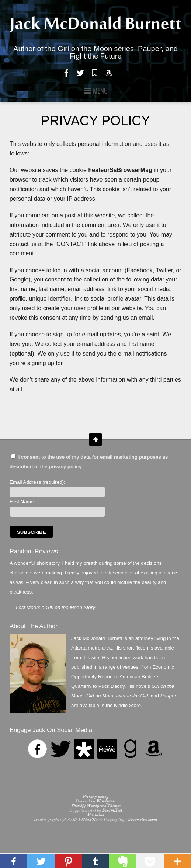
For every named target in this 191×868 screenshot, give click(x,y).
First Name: (22, 502)
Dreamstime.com (143, 820)
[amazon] (109, 72)
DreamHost (112, 811)
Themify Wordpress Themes (96, 806)
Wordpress (106, 801)
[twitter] (80, 72)
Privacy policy (95, 797)
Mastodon (95, 815)
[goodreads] (95, 72)
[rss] (123, 72)
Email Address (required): (37, 482)
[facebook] (66, 72)
